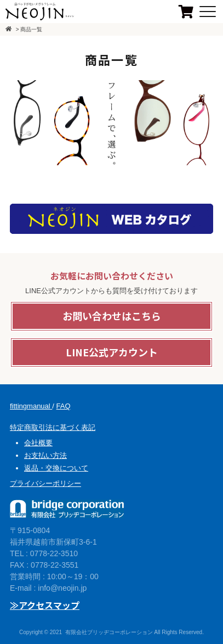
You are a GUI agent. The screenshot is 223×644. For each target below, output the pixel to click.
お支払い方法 (45, 455)
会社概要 (38, 443)
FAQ (64, 406)
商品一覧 (31, 29)
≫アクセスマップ (45, 605)
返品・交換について (56, 468)
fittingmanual (31, 406)
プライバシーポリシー (45, 483)
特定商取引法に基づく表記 (53, 427)
